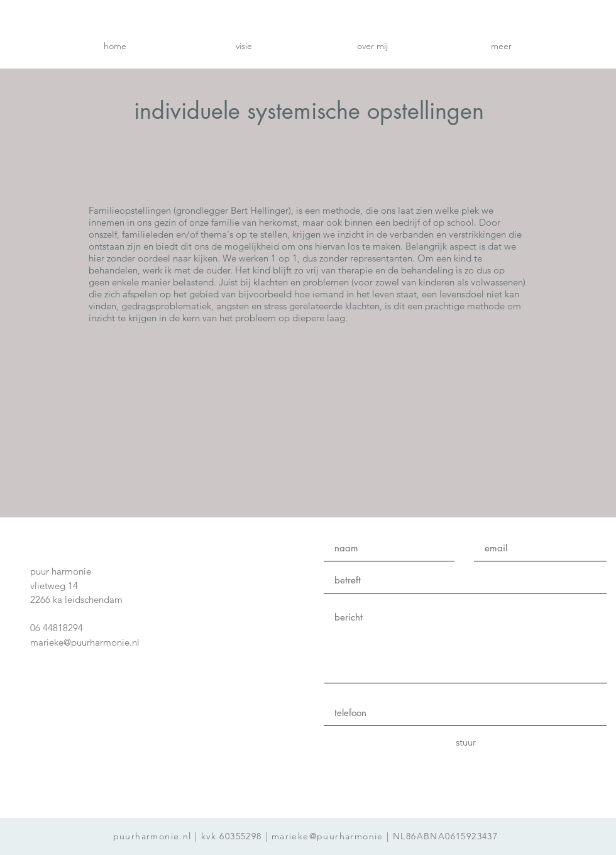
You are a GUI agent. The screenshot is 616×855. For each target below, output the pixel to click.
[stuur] (466, 743)
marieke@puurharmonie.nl (85, 642)
